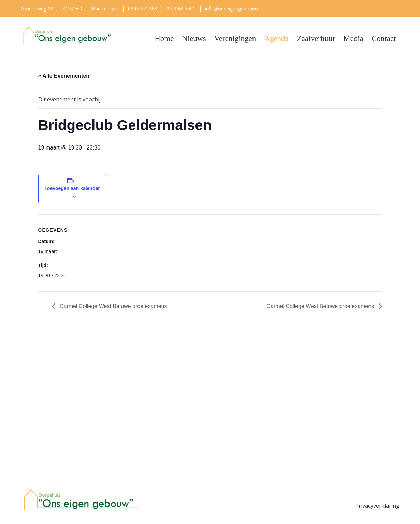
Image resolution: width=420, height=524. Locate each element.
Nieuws (194, 38)
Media (353, 38)
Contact (384, 38)
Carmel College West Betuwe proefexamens (113, 306)
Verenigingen (235, 38)
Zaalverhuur (316, 38)
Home (164, 38)
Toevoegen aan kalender (72, 188)
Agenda (276, 38)
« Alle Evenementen (64, 76)
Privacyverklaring (377, 506)
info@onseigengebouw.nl (233, 8)
